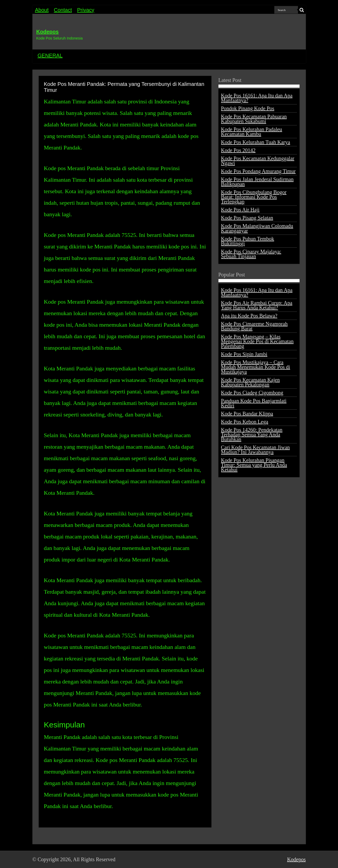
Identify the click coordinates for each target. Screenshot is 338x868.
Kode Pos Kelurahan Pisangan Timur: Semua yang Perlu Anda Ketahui (254, 465)
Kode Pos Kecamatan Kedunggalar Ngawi (258, 161)
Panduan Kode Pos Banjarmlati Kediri (254, 403)
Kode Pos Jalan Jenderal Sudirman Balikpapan (257, 182)
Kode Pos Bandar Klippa (247, 414)
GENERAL (50, 55)
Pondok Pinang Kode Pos (248, 108)
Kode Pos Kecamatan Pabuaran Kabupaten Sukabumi (254, 119)
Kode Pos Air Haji (240, 210)
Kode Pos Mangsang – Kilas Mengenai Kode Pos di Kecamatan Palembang (257, 341)
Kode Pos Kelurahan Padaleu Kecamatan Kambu (252, 132)
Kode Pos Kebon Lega (245, 422)
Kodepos (48, 32)
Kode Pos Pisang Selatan (247, 218)
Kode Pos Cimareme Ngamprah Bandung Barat (254, 326)
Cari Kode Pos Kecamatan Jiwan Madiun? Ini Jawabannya (255, 450)
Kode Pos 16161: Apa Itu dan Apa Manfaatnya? (257, 98)
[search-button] (302, 10)
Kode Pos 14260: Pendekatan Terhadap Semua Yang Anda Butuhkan (252, 435)
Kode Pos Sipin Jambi (244, 354)
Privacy (86, 10)
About (42, 10)
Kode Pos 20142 (238, 150)
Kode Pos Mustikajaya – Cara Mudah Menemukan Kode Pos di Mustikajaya (256, 367)
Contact (63, 10)
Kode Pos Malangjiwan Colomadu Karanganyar (257, 228)
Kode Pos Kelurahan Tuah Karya (256, 142)
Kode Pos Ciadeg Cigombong (252, 393)
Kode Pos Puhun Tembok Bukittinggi (248, 241)
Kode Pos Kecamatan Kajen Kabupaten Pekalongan (250, 382)
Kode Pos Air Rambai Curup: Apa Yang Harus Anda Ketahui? (257, 305)
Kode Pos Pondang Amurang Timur (258, 171)
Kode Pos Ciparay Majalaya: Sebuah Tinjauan (251, 254)
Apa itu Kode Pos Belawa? (249, 316)
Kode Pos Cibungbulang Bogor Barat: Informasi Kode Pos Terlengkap (254, 197)
